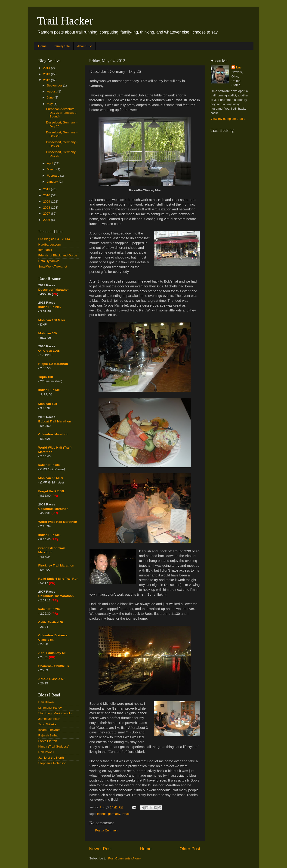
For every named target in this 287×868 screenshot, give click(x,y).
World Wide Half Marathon (58, 522)
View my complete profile (228, 119)
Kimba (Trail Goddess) (54, 746)
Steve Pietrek (48, 741)
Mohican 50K (48, 333)
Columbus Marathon (54, 434)
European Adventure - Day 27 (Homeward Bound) (61, 113)
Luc (239, 67)
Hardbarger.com (50, 245)
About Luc (85, 46)
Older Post (190, 849)
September (55, 85)
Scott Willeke (47, 724)
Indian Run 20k (49, 609)
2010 (47, 195)
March (52, 169)
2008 (47, 208)
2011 (47, 189)
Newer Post (101, 849)
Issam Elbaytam (49, 730)
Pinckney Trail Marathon (56, 565)
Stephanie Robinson (52, 763)
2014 (47, 68)
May (50, 104)
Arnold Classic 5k (51, 679)
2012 (47, 80)
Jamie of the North (51, 758)
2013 (47, 74)
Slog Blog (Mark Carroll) (55, 713)
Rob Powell (46, 752)
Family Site (62, 46)
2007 (47, 214)
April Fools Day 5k (52, 653)
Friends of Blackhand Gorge (58, 255)
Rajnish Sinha (48, 735)
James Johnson (49, 719)
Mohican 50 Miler (51, 478)
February (54, 176)
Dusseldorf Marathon (54, 290)
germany (114, 814)
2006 (47, 220)
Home (42, 46)
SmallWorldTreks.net (53, 266)
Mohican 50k (48, 404)
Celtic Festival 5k (51, 622)
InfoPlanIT (46, 250)
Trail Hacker (65, 21)
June (51, 97)
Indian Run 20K (50, 307)
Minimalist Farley (50, 708)
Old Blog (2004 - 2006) (54, 239)
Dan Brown (46, 702)
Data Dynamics (49, 261)
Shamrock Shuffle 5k (54, 666)
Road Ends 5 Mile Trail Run (58, 579)
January (53, 182)
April (51, 163)
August (52, 91)
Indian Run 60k (49, 465)
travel (126, 814)
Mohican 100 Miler (52, 320)
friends (102, 814)
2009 (47, 202)
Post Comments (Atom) (124, 858)
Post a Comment (107, 830)
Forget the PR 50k (52, 491)
